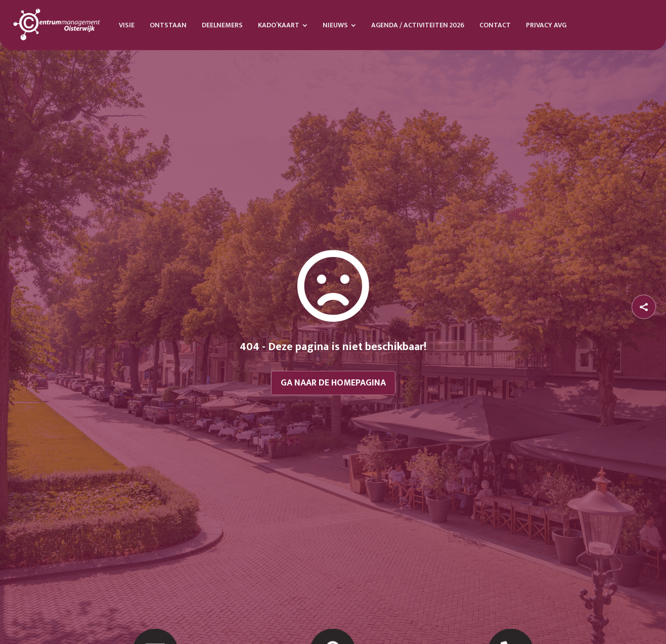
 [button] (644, 307)
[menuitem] (127, 25)
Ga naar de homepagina (333, 383)
